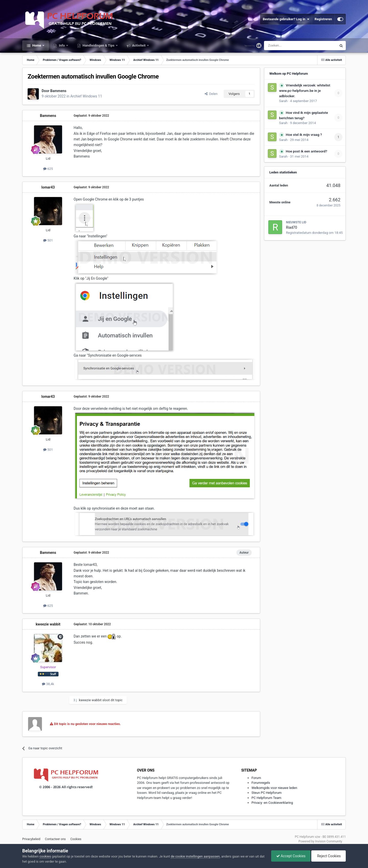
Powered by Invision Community (320, 841)
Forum (256, 778)
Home (37, 45)
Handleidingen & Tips (99, 45)
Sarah (283, 101)
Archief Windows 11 (86, 96)
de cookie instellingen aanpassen (195, 856)
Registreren (323, 19)
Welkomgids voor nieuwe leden (274, 788)
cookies (45, 856)
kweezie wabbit (48, 624)
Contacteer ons (55, 839)
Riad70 (291, 227)
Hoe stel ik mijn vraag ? (304, 135)
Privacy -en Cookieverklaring (272, 803)
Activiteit (139, 45)
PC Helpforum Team (266, 798)
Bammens (58, 91)
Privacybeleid (31, 839)
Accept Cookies (290, 856)
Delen (211, 94)
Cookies (76, 839)
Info (62, 45)
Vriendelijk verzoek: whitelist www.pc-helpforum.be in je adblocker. (305, 91)
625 (48, 169)
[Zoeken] (290, 46)
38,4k (48, 684)
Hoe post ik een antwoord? (306, 151)
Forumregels (261, 783)
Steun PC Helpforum (267, 793)
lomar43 (48, 187)
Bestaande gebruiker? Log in (286, 19)
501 (48, 240)
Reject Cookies (328, 856)
